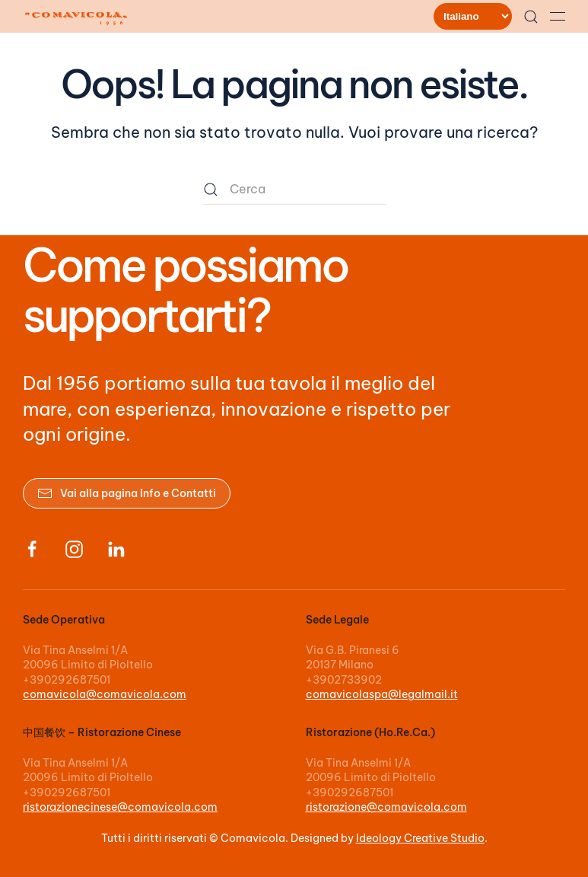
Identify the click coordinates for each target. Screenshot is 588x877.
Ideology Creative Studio (420, 838)
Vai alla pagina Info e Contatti (127, 493)
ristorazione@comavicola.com (386, 807)
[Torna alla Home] (78, 16)
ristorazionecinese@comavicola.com (120, 807)
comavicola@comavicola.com (105, 694)
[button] (531, 17)
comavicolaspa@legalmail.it (382, 694)
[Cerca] (294, 190)
